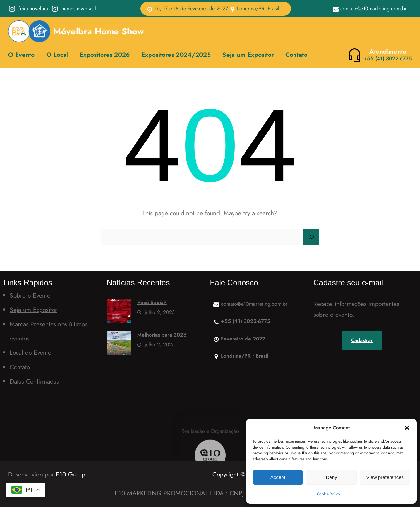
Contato (20, 367)
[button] (407, 428)
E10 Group (71, 474)
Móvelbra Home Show (99, 31)
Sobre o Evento (30, 295)
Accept (278, 477)
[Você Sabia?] (119, 313)
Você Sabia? (152, 302)
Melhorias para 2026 (162, 335)
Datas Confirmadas (34, 381)
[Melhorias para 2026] (119, 345)
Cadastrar (362, 340)
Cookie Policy (328, 494)
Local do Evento (30, 352)
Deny (331, 477)
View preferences (385, 477)
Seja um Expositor (34, 310)
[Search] (311, 237)
